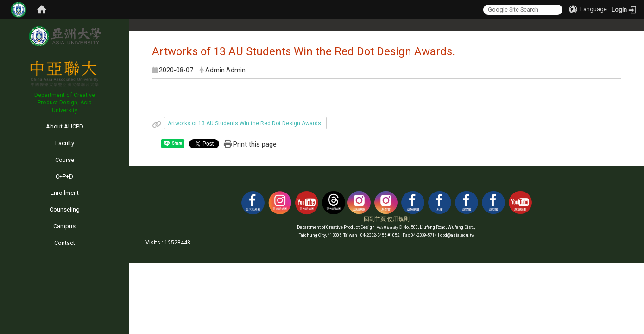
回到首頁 (375, 219)
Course (65, 160)
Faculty (65, 143)
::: (2, 118)
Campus (64, 226)
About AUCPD (65, 126)
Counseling (65, 209)
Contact (65, 243)
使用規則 (398, 219)
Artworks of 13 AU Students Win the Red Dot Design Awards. (245, 123)
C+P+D (64, 177)
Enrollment (65, 193)
